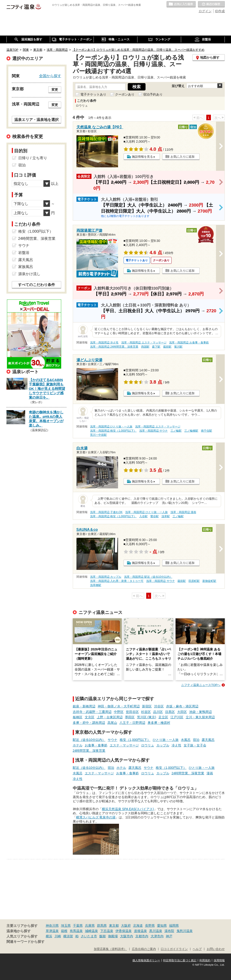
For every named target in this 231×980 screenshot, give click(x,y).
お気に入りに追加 (182, 157)
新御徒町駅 (209, 581)
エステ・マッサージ (124, 745)
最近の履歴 (211, 4)
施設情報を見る (142, 157)
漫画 (210, 773)
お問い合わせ (216, 949)
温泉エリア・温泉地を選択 (36, 120)
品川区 (158, 712)
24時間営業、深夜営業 (89, 751)
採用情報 (219, 960)
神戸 (169, 936)
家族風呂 (26, 267)
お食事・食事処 (96, 745)
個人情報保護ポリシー (146, 960)
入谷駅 (143, 516)
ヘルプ (197, 949)
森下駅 (156, 347)
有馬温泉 (76, 931)
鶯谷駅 (155, 516)
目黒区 (170, 712)
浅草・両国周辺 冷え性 (104, 343)
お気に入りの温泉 (181, 4)
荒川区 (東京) (147, 717)
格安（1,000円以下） (135, 740)
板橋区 (78, 717)
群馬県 (102, 926)
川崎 (58, 936)
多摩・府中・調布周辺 (89, 723)
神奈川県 (52, 926)
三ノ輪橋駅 (191, 431)
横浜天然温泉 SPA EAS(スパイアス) (128, 809)
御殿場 (113, 936)
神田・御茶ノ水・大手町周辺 (119, 706)
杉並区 (146, 712)
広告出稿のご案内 (144, 949)
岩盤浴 (24, 253)
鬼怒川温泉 (185, 931)
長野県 (150, 926)
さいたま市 (89, 936)
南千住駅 (207, 431)
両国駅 (145, 347)
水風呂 (186, 740)
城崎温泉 (91, 931)
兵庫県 (90, 926)
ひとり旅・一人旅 (166, 740)
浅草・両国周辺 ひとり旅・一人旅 (111, 427)
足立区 (163, 717)
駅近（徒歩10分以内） (89, 740)
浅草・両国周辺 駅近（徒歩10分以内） (148, 577)
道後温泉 (140, 931)
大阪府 (126, 926)
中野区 (119, 712)
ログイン (205, 11)
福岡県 (174, 926)
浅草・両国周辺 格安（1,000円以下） (113, 431)
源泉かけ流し (29, 274)
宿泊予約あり (153, 94)
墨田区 (130, 717)
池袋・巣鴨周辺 (201, 712)
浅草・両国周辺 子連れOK (106, 512)
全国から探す (50, 76)
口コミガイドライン (174, 949)
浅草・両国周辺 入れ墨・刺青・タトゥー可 (117, 581)
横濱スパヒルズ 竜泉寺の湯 (96, 817)
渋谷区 (159, 706)
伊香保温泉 (124, 931)
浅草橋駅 (96, 585)
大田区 (182, 712)
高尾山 (112, 723)
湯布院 (169, 931)
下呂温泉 (107, 931)
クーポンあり (125, 94)
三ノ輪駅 (176, 431)
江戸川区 (177, 717)
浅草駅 (166, 516)
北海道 (138, 926)
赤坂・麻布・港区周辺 (182, 706)
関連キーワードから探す (26, 942)
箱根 (64, 931)
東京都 (114, 926)
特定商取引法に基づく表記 (180, 960)
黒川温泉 (156, 931)
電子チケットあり (93, 94)
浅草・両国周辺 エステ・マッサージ (144, 343)
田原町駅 (194, 581)
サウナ (112, 740)
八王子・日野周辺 (132, 723)
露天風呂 (208, 740)
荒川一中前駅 (98, 435)
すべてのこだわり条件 (36, 285)
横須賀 (68, 936)
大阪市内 (127, 936)
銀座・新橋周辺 (84, 706)
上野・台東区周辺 (110, 717)
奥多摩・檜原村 (159, 723)
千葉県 (78, 926)
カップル (163, 745)
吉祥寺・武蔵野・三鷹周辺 (92, 712)
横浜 (49, 936)
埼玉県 (66, 926)
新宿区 (147, 706)
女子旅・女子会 (195, 745)
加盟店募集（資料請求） (110, 949)
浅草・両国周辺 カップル (106, 577)
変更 (55, 90)
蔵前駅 (167, 347)
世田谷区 (132, 712)
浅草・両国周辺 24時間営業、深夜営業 (114, 347)
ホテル (78, 745)
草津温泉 (52, 931)
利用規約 (205, 960)
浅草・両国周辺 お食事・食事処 (189, 343)
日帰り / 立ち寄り (33, 158)
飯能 (103, 936)
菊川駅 (178, 347)
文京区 (90, 717)
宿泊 (196, 740)
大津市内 (157, 936)
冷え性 (176, 745)
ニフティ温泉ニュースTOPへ (201, 685)
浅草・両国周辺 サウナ (153, 431)
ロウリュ (148, 745)
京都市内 (142, 936)
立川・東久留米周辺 (200, 717)
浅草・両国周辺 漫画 (183, 512)
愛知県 (162, 926)
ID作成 (220, 11)
